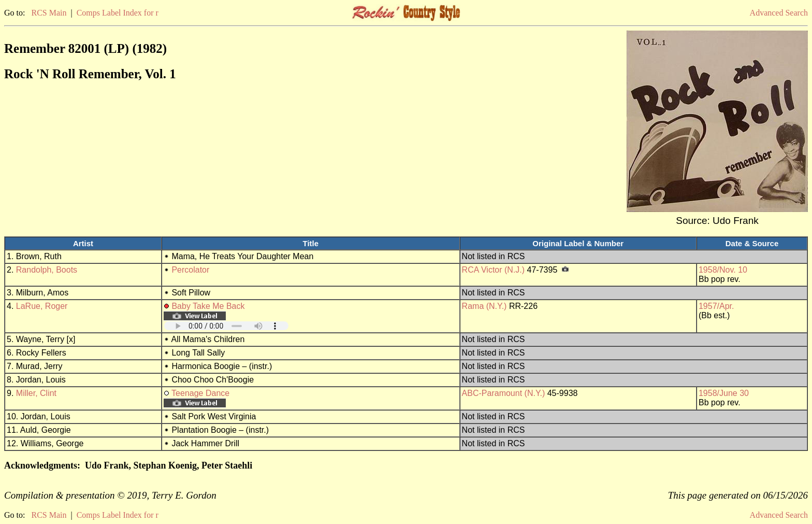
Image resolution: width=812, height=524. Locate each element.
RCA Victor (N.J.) (494, 270)
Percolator (190, 270)
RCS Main (49, 13)
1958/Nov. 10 (723, 270)
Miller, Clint (36, 393)
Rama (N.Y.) (484, 306)
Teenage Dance (200, 393)
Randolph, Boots (47, 270)
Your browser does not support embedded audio (226, 326)
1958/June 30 (724, 393)
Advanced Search (779, 13)
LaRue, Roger (42, 306)
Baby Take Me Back (208, 306)
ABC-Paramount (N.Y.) (504, 393)
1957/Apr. (716, 306)
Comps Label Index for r (118, 13)
